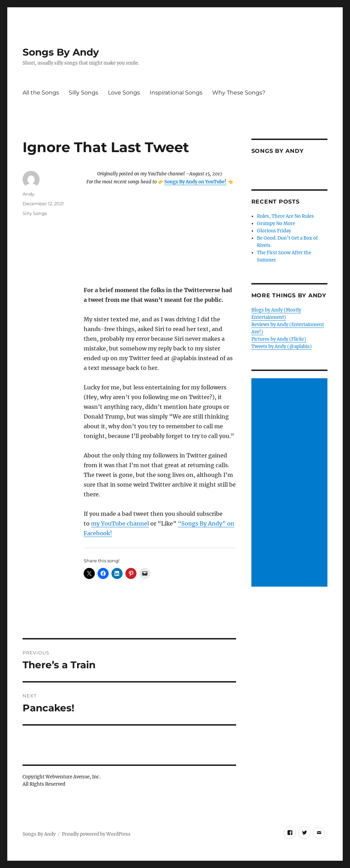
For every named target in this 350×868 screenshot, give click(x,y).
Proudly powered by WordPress (96, 834)
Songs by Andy (278, 151)
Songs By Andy (61, 52)
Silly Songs (84, 93)
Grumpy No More (276, 224)
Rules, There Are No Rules (285, 216)
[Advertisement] (291, 483)
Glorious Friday (274, 231)
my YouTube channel (120, 523)
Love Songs (124, 93)
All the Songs (41, 93)
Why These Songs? (239, 93)
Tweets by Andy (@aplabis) (282, 346)
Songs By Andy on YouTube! (195, 182)
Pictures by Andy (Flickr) (279, 339)
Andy (28, 194)
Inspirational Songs (176, 93)
